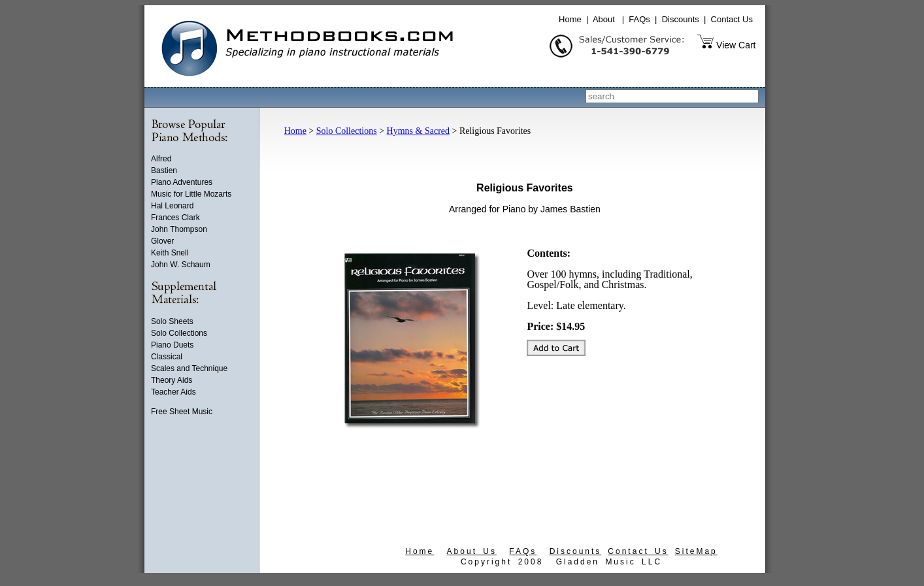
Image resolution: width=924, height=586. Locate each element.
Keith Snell (170, 253)
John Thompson (179, 229)
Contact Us (732, 19)
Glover (162, 241)
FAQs (639, 19)
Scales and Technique (189, 368)
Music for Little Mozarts (191, 194)
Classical (167, 357)
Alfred (161, 159)
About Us (472, 551)
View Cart (736, 45)
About (604, 19)
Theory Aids (172, 380)
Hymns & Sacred (418, 131)
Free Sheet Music (182, 412)
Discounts (681, 19)
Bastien (164, 171)
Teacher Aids (173, 392)
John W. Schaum (181, 265)
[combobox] (672, 96)
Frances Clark (175, 218)
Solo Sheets (172, 321)
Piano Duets (172, 345)
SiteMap (696, 551)
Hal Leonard (172, 206)
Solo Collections (179, 333)
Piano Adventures (182, 182)
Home (570, 19)
